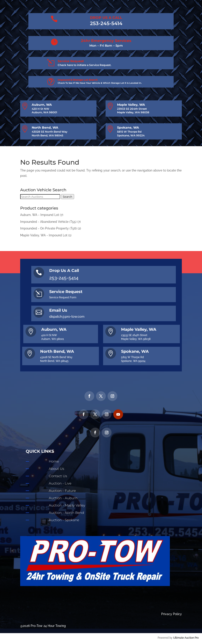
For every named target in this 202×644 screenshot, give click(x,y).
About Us (56, 469)
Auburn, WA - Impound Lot (40, 215)
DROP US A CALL (106, 18)
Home (54, 461)
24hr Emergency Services (106, 41)
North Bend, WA (45, 128)
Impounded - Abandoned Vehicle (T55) (48, 222)
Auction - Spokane (64, 520)
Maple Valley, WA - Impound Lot (44, 235)
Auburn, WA (42, 105)
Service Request (71, 61)
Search (68, 197)
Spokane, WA (128, 128)
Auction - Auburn (63, 498)
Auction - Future (62, 491)
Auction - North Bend (66, 513)
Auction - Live (60, 483)
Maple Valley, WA (131, 105)
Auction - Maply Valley (67, 505)
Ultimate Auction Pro (186, 638)
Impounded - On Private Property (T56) (48, 228)
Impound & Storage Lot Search (78, 80)
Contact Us (58, 476)
